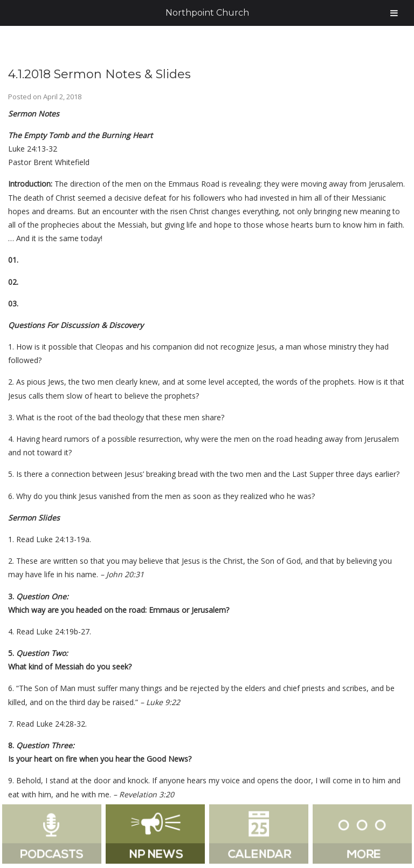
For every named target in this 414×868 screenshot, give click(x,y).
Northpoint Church (207, 13)
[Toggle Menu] (394, 13)
